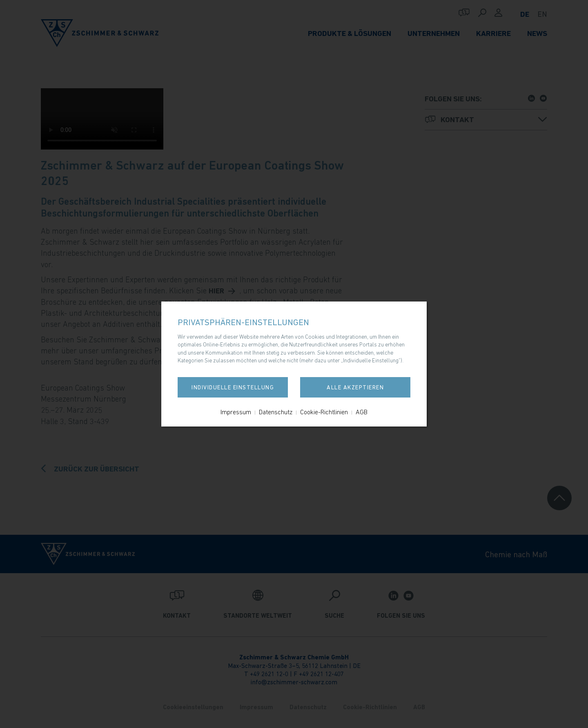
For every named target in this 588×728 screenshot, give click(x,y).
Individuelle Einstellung (233, 387)
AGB (362, 412)
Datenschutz (276, 412)
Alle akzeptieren (355, 387)
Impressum (236, 412)
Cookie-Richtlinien (324, 412)
